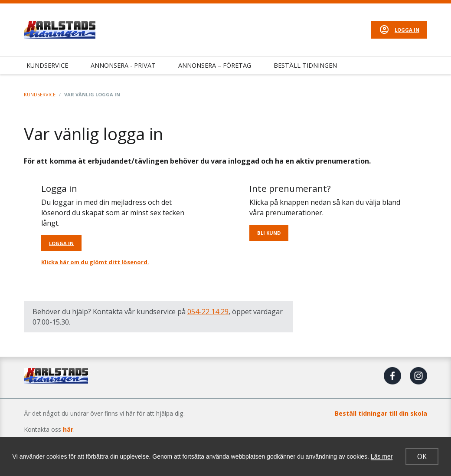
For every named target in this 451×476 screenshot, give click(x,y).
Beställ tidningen (305, 65)
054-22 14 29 (208, 312)
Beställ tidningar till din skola (381, 413)
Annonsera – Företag (215, 65)
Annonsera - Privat (123, 65)
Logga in (407, 30)
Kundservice (47, 65)
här (68, 429)
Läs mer (382, 456)
